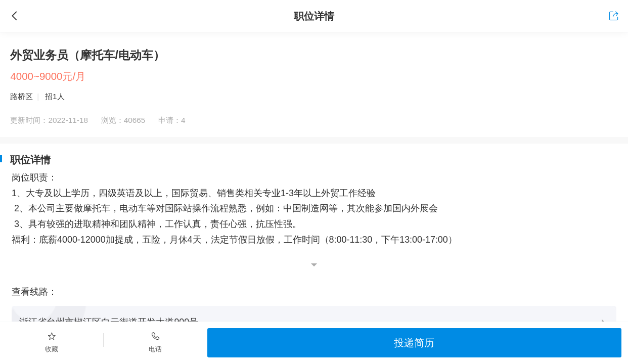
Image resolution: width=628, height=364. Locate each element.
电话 (155, 342)
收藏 (52, 342)
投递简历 (414, 343)
